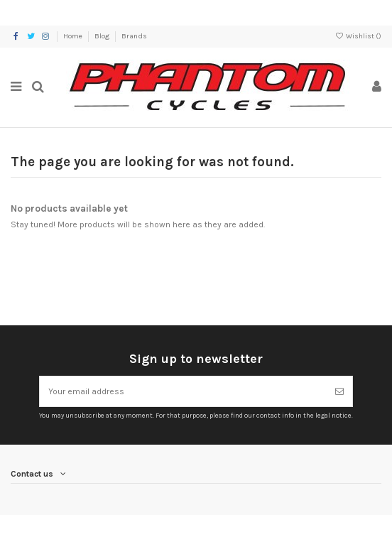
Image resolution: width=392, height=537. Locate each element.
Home (73, 36)
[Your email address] (183, 391)
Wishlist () (358, 36)
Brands (134, 36)
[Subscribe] (339, 391)
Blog (103, 36)
